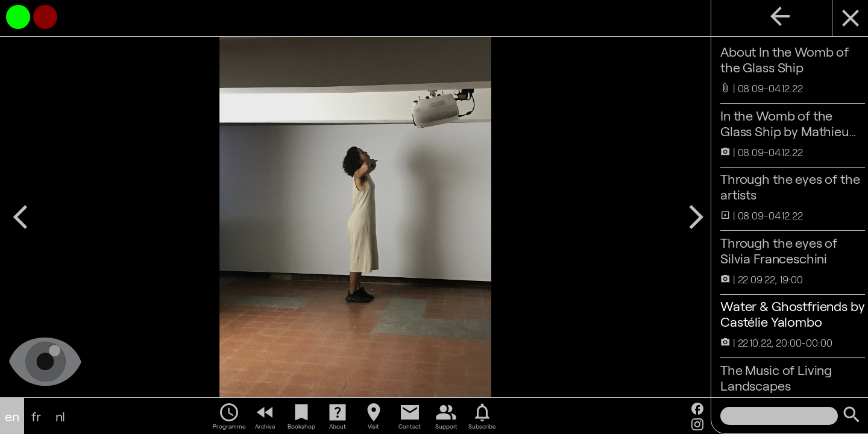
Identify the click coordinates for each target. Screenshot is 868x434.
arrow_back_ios (20, 217)
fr (36, 416)
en (12, 416)
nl (61, 416)
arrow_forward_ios (690, 217)
